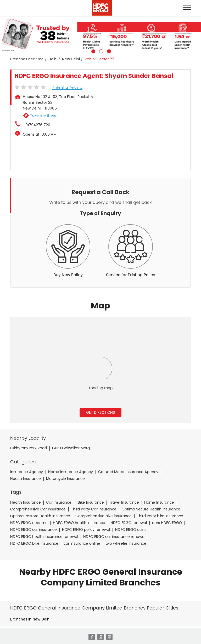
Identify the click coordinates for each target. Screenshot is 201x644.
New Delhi (71, 59)
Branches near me (27, 59)
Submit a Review (67, 88)
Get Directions (100, 413)
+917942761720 (37, 125)
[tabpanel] (100, 34)
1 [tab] (93, 51)
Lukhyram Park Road (29, 448)
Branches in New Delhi (30, 619)
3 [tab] (108, 51)
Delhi (53, 59)
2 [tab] (100, 51)
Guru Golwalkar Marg (71, 448)
